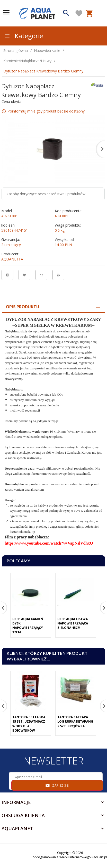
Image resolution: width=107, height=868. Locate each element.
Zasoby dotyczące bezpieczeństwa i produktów (46, 194)
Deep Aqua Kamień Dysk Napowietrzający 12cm (28, 626)
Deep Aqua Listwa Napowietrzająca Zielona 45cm (73, 623)
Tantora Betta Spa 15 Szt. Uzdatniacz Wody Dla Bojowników (29, 724)
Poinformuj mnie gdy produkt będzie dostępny (46, 111)
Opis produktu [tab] (23, 307)
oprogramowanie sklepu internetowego (62, 857)
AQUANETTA (12, 259)
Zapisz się (57, 786)
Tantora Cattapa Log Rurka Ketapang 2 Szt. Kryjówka (75, 721)
